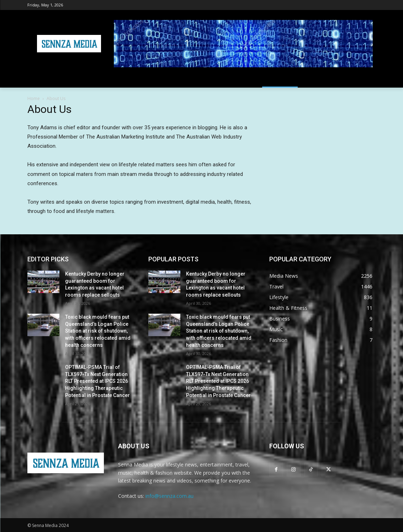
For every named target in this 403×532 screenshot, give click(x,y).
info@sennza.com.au (169, 496)
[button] (367, 79)
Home (34, 98)
